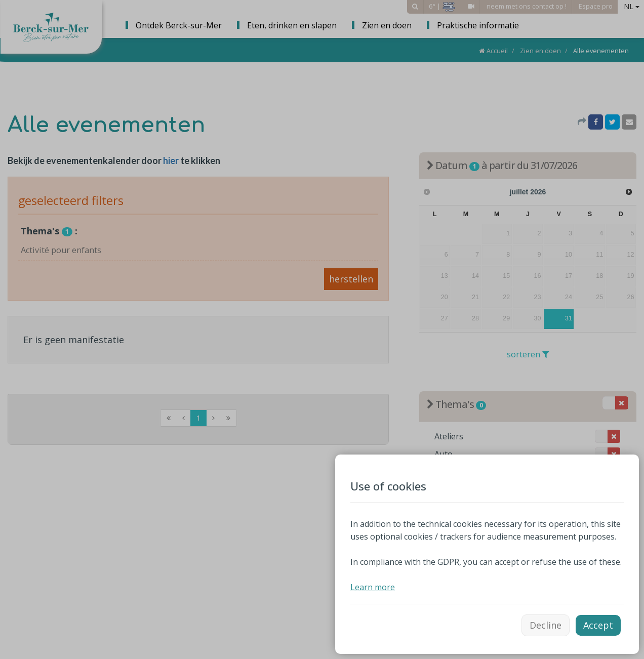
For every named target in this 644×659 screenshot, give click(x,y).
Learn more (373, 587)
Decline (546, 625)
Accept (598, 625)
